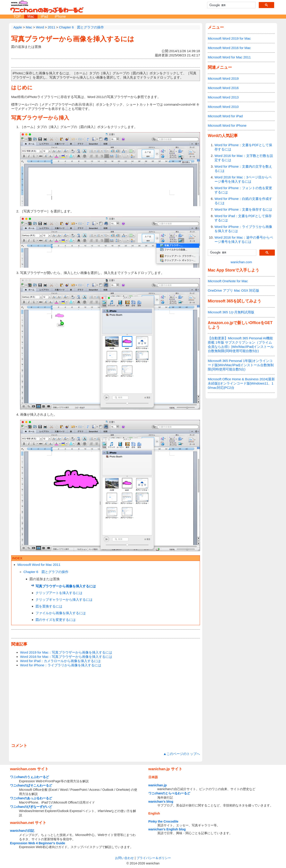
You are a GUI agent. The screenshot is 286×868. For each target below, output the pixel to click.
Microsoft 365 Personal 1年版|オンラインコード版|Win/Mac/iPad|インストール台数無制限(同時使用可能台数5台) (241, 365)
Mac (31, 16)
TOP (17, 16)
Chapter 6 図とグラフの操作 (46, 572)
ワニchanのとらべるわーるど (169, 793)
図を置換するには (49, 606)
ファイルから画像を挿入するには (61, 613)
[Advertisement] (106, 706)
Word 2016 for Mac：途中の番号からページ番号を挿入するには (244, 239)
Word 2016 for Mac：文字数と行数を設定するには (244, 158)
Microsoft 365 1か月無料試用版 (231, 312)
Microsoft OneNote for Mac (228, 281)
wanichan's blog (161, 802)
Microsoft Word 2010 (223, 107)
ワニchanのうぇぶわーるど (29, 777)
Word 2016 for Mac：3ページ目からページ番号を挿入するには (243, 179)
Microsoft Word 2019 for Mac (229, 38)
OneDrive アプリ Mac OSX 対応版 (233, 290)
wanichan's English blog (167, 829)
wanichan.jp (158, 785)
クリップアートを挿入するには (59, 593)
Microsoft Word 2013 (223, 97)
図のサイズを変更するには (56, 620)
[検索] (231, 5)
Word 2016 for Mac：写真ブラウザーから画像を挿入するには (66, 657)
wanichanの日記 (22, 831)
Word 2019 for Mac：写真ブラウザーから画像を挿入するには (66, 652)
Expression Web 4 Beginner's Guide (38, 843)
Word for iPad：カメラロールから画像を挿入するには (60, 661)
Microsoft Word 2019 (223, 78)
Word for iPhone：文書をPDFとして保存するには (243, 147)
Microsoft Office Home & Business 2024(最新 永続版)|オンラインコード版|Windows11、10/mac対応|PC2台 (241, 383)
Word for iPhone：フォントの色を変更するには (243, 190)
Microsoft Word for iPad (225, 116)
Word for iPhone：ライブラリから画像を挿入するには (61, 665)
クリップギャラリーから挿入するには (64, 600)
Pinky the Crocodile (163, 821)
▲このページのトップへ (182, 754)
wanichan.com (241, 262)
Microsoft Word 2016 (223, 88)
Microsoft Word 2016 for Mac (229, 48)
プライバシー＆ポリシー (154, 858)
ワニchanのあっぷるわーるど (31, 798)
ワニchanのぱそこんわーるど (31, 785)
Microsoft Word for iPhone (227, 125)
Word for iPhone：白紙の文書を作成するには (243, 201)
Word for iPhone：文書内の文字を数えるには (243, 169)
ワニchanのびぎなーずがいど (31, 807)
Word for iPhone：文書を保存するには (243, 209)
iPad (44, 16)
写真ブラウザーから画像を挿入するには (73, 39)
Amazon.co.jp (221, 323)
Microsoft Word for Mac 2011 (39, 565)
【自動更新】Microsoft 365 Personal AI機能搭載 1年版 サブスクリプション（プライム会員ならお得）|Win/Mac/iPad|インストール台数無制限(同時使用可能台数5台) (241, 344)
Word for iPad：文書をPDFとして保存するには (243, 218)
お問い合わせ (124, 858)
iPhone (60, 16)
